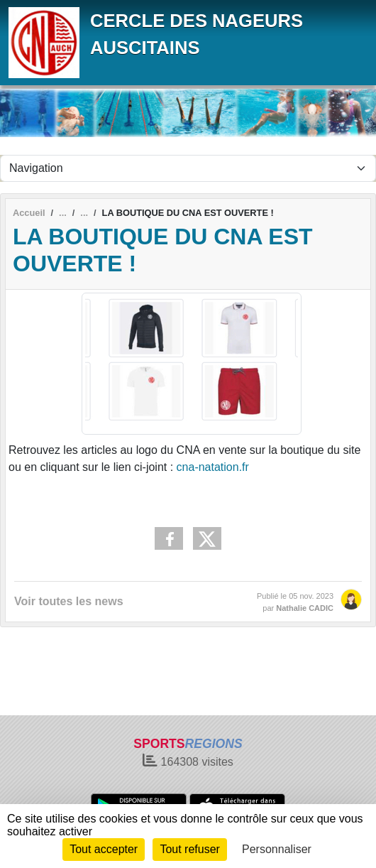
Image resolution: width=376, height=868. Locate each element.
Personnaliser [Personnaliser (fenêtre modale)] (277, 849)
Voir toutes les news (69, 601)
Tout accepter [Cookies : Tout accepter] (104, 849)
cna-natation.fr (213, 467)
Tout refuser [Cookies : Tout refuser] (189, 849)
